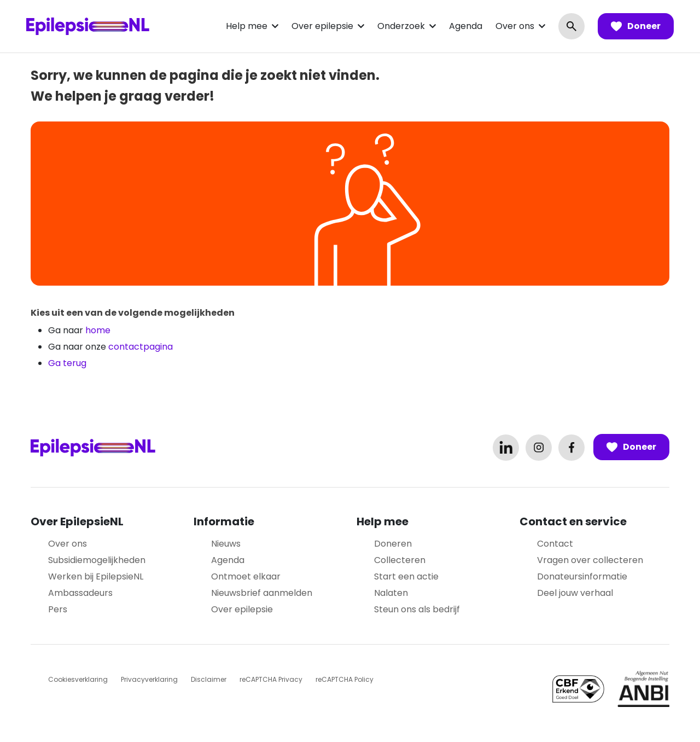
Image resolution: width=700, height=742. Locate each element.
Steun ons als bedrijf (417, 609)
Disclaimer (209, 679)
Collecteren (400, 560)
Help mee (247, 26)
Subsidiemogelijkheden (97, 560)
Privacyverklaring (149, 679)
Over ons (515, 26)
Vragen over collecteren (590, 560)
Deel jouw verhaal (575, 593)
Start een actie (406, 576)
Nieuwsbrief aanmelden (262, 593)
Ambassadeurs (80, 593)
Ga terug (67, 363)
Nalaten (391, 593)
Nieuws (226, 544)
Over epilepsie (322, 26)
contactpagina (141, 347)
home (98, 330)
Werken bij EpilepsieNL (96, 576)
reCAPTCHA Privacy (271, 679)
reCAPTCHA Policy (345, 679)
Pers (58, 609)
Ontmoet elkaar (246, 576)
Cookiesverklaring (78, 679)
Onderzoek (401, 26)
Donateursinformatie (582, 576)
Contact (555, 544)
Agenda (466, 26)
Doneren (393, 544)
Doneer (636, 26)
